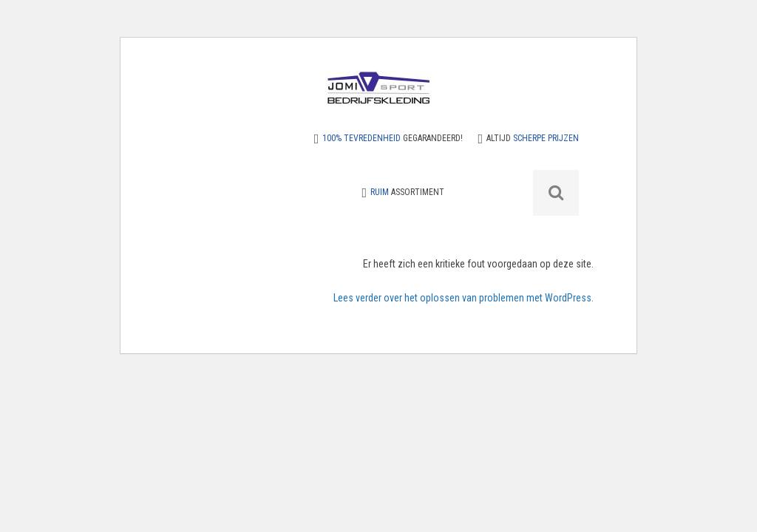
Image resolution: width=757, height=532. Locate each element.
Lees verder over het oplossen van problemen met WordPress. (464, 298)
